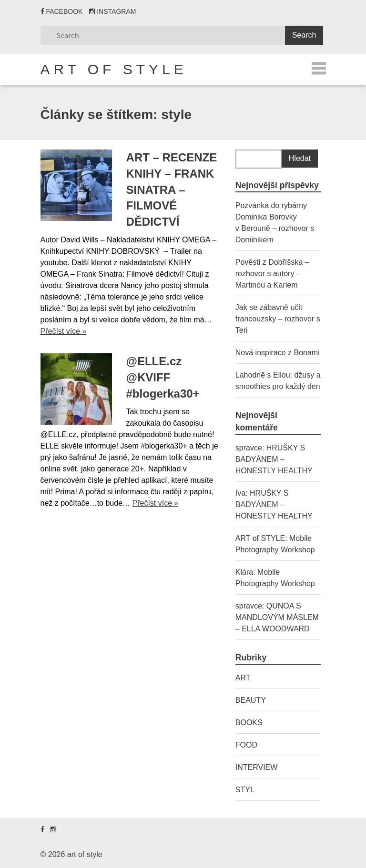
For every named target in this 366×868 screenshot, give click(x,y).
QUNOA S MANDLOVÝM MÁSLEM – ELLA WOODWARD (277, 617)
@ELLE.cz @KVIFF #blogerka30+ (163, 377)
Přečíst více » (64, 331)
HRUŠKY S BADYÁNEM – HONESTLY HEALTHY (274, 459)
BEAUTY (251, 700)
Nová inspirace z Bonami (278, 353)
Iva (240, 493)
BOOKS (249, 723)
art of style (114, 69)
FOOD (246, 745)
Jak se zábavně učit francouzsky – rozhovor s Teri (278, 319)
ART (243, 678)
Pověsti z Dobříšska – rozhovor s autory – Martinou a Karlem (272, 274)
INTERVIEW (257, 767)
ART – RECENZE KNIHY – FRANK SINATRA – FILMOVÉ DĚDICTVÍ (172, 189)
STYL (245, 790)
